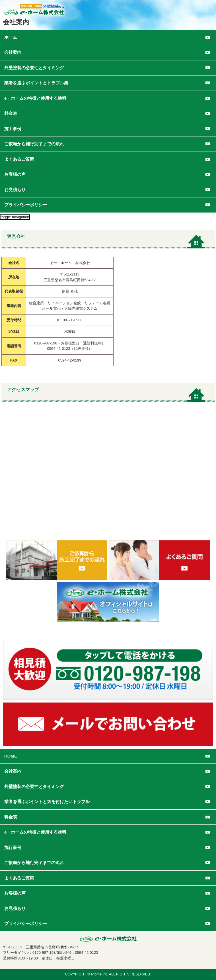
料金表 (11, 817)
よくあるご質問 (19, 159)
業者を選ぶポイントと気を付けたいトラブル (47, 802)
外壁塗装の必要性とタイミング (34, 786)
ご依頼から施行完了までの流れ (34, 144)
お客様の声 (15, 174)
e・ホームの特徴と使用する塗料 (35, 832)
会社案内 (13, 771)
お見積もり (15, 190)
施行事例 (13, 847)
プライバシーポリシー (26, 205)
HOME (11, 756)
